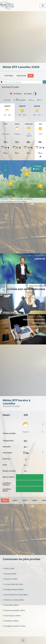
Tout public (9, 76)
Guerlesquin (12, 616)
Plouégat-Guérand (14, 626)
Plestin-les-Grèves (13, 600)
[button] (11, 184)
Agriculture (21, 76)
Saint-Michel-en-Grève (15, 595)
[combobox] (25, 82)
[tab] (5, 500)
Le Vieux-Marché (13, 584)
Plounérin (10, 579)
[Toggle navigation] (43, 6)
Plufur (9, 568)
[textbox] (25, 82)
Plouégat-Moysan (13, 589)
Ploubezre (11, 621)
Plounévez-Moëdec (14, 610)
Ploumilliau (11, 605)
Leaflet (4, 199)
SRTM (19, 201)
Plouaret (9, 574)
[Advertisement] (23, 37)
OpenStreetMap (7, 201)
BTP (31, 76)
